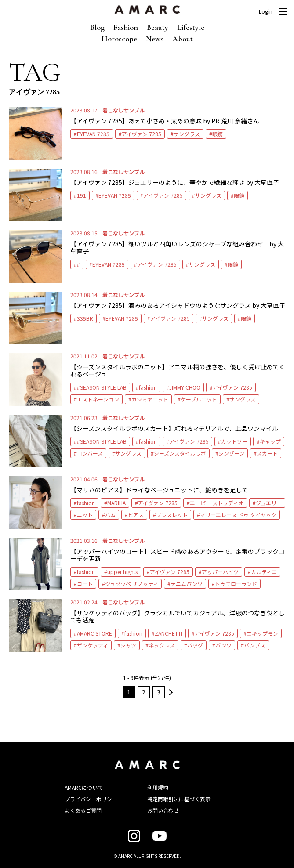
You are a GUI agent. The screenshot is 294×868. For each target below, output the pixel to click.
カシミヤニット (150, 399)
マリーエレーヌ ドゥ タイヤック (238, 515)
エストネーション (98, 399)
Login (266, 11)
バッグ (195, 645)
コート (85, 584)
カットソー (234, 441)
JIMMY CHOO (185, 387)
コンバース (90, 453)
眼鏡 (218, 134)
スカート (267, 453)
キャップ (270, 441)
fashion (148, 387)
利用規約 (158, 787)
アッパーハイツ (220, 572)
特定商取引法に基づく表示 (179, 799)
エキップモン (262, 633)
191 (82, 195)
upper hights (122, 572)
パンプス (255, 645)
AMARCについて (84, 787)
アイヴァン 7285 (142, 134)
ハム (110, 515)
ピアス (136, 515)
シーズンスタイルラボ (180, 453)
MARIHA (116, 503)
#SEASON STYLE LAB (102, 387)
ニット (85, 515)
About (183, 39)
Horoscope (119, 39)
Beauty (158, 27)
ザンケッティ (93, 645)
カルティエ (264, 572)
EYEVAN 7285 (93, 134)
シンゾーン (231, 453)
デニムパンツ (187, 584)
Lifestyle (191, 27)
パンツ (223, 645)
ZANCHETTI (169, 633)
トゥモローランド (236, 584)
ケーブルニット (199, 399)
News (155, 39)
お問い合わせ (163, 810)
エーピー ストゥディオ (217, 503)
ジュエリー (269, 503)
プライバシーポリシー (91, 799)
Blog (97, 27)
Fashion (126, 27)
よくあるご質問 (83, 810)
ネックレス (162, 645)
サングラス (187, 134)
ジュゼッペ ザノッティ (132, 584)
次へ (170, 692)
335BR (85, 318)
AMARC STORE (94, 633)
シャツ (128, 645)
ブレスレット (172, 515)
